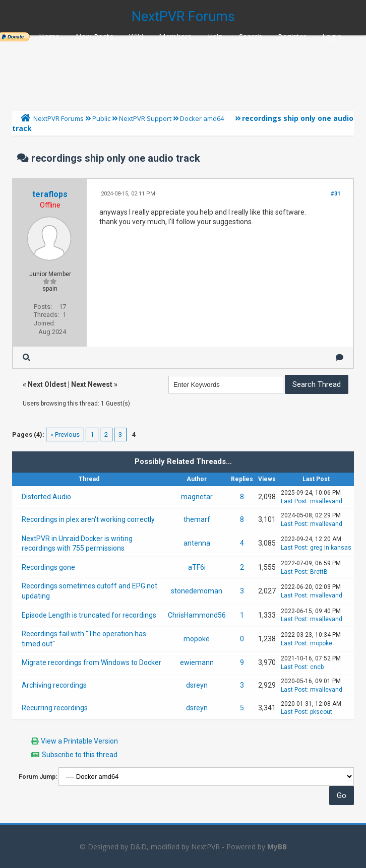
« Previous (65, 435)
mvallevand (326, 501)
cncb (317, 667)
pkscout (321, 712)
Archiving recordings (54, 685)
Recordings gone (48, 567)
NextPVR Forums (183, 17)
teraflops (50, 194)
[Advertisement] (183, 71)
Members (175, 37)
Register (292, 37)
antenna (197, 543)
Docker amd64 (202, 118)
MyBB (277, 847)
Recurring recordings (55, 708)
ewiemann (197, 662)
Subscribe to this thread (80, 755)
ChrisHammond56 (197, 615)
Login (332, 37)
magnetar (197, 497)
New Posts (95, 37)
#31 (335, 194)
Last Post (294, 501)
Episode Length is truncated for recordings (89, 615)
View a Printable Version (79, 741)
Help (216, 37)
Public (101, 118)
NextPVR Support (145, 118)
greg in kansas (331, 548)
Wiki (136, 37)
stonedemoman (197, 591)
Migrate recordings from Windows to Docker (91, 662)
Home (49, 37)
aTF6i (197, 567)
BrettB (319, 572)
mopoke (197, 639)
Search (251, 37)
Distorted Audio (46, 497)
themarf (197, 519)
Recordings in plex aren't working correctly (88, 519)
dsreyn (197, 685)
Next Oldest (47, 384)
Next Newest (92, 384)
